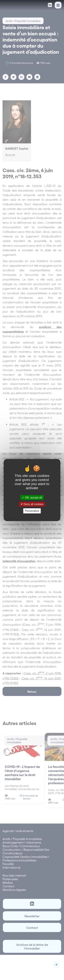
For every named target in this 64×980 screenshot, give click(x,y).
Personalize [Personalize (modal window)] (32, 511)
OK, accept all (32, 498)
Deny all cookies (32, 504)
